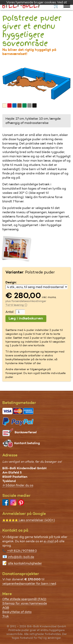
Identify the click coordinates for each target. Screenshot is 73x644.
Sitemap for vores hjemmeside (25, 603)
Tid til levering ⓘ (16, 305)
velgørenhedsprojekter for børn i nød (29, 584)
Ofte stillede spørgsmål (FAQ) (24, 599)
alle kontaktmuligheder (25, 563)
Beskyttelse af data (17, 612)
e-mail (49, 541)
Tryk (6, 616)
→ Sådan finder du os (18, 485)
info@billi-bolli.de (21, 557)
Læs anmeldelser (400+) (29, 520)
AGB (6, 608)
